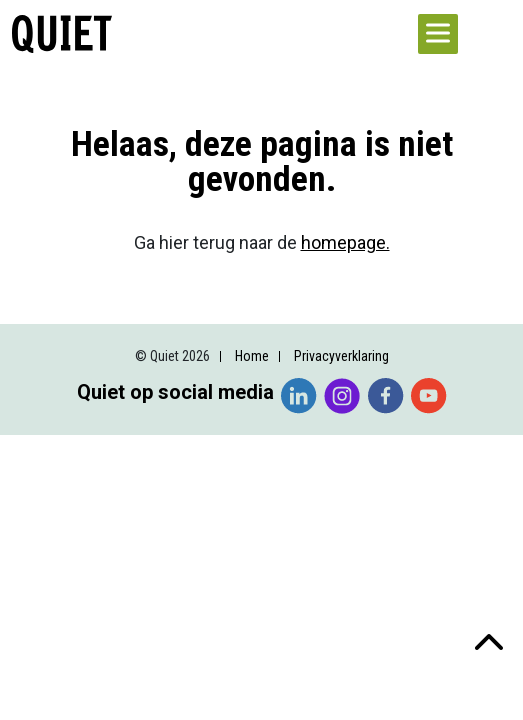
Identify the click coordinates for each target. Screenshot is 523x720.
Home (252, 356)
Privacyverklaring (341, 356)
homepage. (345, 242)
